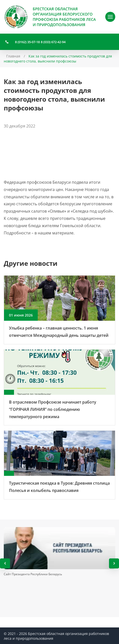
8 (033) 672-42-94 (53, 42)
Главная (13, 56)
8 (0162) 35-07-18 (27, 42)
